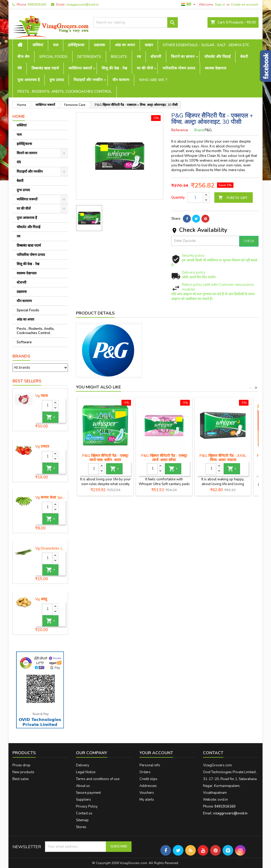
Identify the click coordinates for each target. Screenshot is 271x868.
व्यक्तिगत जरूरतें (80, 68)
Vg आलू (41, 599)
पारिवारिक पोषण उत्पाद (179, 68)
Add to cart (233, 198)
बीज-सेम (23, 57)
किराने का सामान (183, 57)
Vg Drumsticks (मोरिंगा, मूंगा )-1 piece (50, 548)
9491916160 (37, 4)
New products (23, 772)
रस (139, 57)
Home (19, 116)
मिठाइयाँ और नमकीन (88, 80)
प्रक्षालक (100, 45)
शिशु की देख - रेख (114, 68)
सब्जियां (38, 45)
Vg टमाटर (42, 447)
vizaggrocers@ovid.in (82, 4)
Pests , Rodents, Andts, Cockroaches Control (65, 92)
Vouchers (147, 793)
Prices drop (21, 765)
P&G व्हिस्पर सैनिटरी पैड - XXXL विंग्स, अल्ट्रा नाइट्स (223, 458)
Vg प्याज (41, 396)
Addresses (148, 786)
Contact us (84, 813)
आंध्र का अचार (125, 45)
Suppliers (83, 800)
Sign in (220, 4)
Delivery (83, 765)
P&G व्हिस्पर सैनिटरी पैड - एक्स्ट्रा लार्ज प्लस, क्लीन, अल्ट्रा (105, 458)
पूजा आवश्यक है (29, 80)
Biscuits (119, 57)
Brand (199, 130)
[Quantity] (47, 406)
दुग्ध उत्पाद (57, 80)
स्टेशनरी (156, 57)
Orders (145, 772)
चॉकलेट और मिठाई (217, 57)
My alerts (147, 800)
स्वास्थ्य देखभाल (215, 68)
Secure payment (88, 793)
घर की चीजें (145, 68)
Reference (180, 130)
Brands (21, 356)
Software (24, 342)
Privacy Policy (87, 806)
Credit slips (148, 779)
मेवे (20, 68)
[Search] (135, 22)
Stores (81, 827)
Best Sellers (27, 381)
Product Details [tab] (95, 313)
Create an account (245, 4)
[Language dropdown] (189, 4)
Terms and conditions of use (98, 779)
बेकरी (244, 57)
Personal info (150, 765)
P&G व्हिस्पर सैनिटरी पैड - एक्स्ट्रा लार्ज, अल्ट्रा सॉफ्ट (164, 458)
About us (83, 786)
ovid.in (223, 800)
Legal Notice (86, 772)
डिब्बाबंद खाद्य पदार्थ (45, 68)
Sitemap (82, 820)
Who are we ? (153, 80)
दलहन (149, 45)
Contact (213, 753)
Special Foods (53, 57)
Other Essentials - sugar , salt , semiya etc (206, 45)
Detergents (89, 57)
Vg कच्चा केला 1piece (50, 498)
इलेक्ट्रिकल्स (76, 45)
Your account (156, 753)
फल (56, 45)
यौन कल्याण (121, 80)
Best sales (21, 779)
